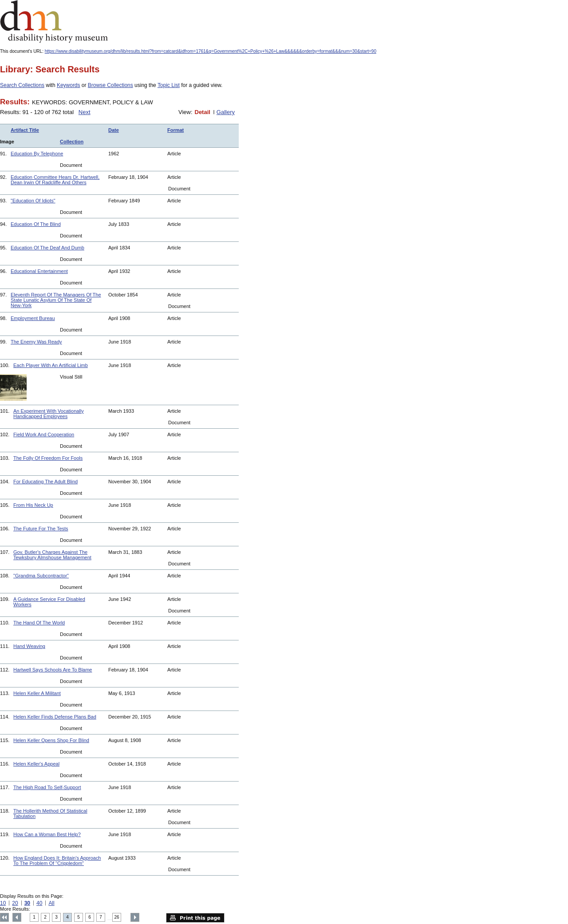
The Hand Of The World (39, 623)
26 (117, 917)
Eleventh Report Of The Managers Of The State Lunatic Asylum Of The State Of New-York (56, 300)
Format (176, 130)
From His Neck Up (33, 505)
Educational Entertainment (39, 271)
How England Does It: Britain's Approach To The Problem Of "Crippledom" (57, 861)
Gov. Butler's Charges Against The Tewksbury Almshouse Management (52, 555)
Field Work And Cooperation (44, 434)
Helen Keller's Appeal (36, 764)
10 (3, 903)
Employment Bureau (33, 318)
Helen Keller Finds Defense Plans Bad (55, 717)
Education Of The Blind (36, 224)
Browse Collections (110, 85)
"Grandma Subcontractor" (41, 576)
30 (27, 903)
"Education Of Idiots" (33, 201)
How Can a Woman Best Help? (47, 834)
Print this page (195, 918)
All (51, 903)
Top (4, 917)
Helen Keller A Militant (37, 693)
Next (85, 112)
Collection (72, 142)
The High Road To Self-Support (47, 787)
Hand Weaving (29, 646)
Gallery (226, 112)
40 (39, 903)
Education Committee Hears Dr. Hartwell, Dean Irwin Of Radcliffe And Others (55, 180)
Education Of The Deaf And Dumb (47, 248)
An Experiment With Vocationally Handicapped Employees (49, 414)
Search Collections (22, 85)
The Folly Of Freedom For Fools (48, 458)
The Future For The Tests (41, 529)
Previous (17, 917)
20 (15, 903)
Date (114, 130)
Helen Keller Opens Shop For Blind (51, 740)
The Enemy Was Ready (36, 342)
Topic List (169, 85)
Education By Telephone (37, 154)
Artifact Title (25, 130)
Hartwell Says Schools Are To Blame (53, 670)
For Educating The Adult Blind (45, 482)
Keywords (69, 85)
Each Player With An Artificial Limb (51, 365)
